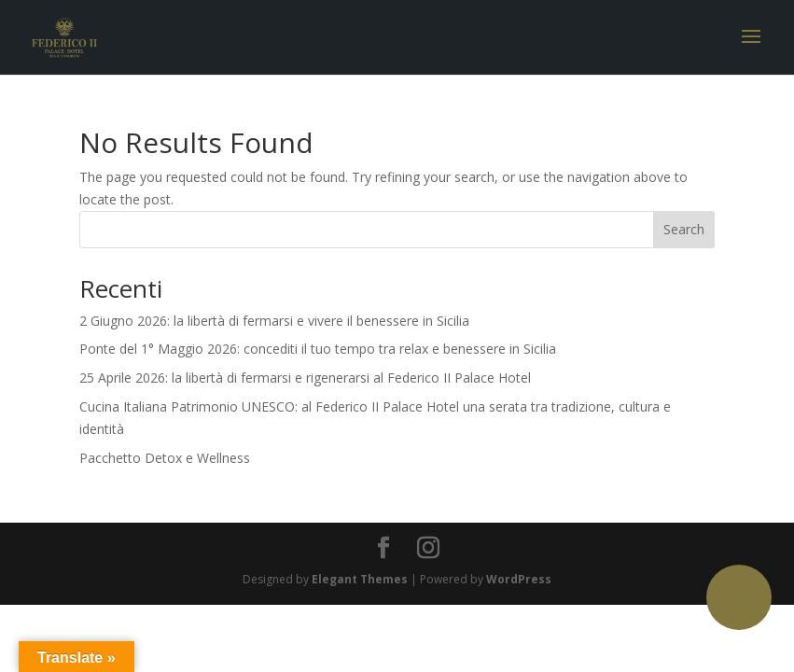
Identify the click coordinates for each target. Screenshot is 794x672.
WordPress (519, 579)
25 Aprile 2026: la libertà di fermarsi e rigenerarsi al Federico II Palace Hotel (305, 378)
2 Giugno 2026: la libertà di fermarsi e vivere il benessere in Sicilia (274, 321)
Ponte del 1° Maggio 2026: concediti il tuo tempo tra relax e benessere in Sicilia (318, 349)
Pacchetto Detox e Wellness (165, 458)
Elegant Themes (360, 579)
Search (684, 229)
